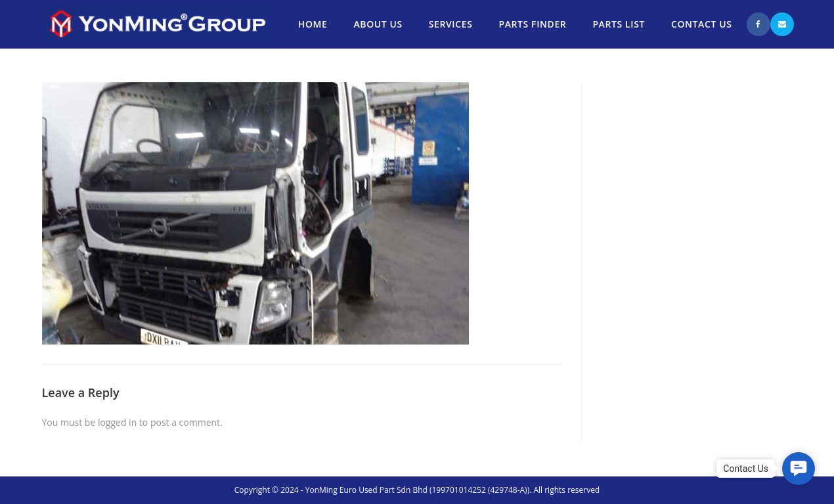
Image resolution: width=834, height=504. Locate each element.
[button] (799, 469)
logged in (117, 422)
